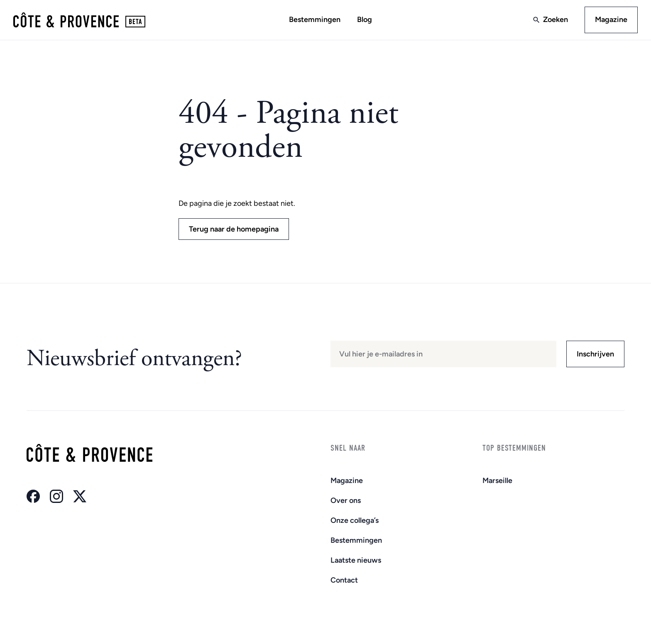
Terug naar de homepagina (234, 229)
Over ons (346, 500)
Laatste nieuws (356, 560)
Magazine (611, 20)
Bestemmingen (315, 20)
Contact (344, 580)
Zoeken (556, 20)
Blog (365, 20)
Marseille (497, 481)
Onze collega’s (355, 520)
